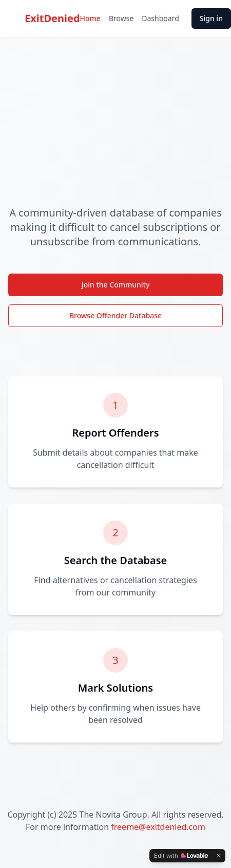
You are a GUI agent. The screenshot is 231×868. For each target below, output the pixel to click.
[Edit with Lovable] (181, 856)
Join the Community (116, 285)
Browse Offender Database (115, 315)
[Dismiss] (219, 856)
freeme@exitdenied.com (158, 827)
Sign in (211, 18)
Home (90, 18)
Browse (121, 18)
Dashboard (160, 18)
